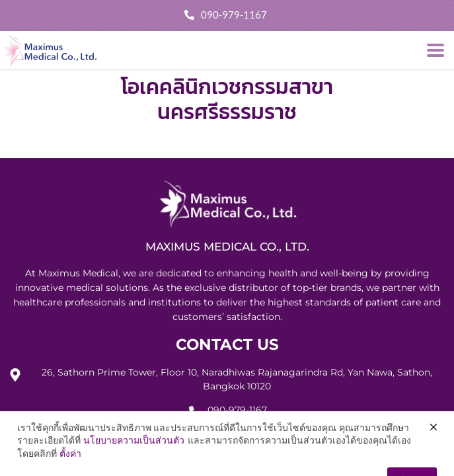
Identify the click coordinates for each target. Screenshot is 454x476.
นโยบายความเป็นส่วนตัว (134, 461)
